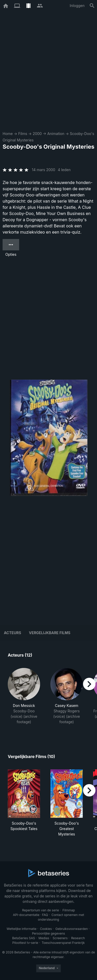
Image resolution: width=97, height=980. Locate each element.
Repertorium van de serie (40, 910)
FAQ (45, 915)
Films (23, 134)
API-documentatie (26, 915)
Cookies (46, 929)
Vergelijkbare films (50, 633)
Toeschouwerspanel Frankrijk (63, 943)
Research (78, 938)
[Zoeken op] (92, 6)
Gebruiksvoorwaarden (72, 929)
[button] (24, 699)
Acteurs (13, 633)
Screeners (60, 938)
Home (8, 134)
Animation (56, 134)
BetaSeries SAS (24, 938)
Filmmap (69, 910)
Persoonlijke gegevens (49, 933)
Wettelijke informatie (21, 929)
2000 (37, 134)
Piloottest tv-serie (25, 943)
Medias (44, 938)
